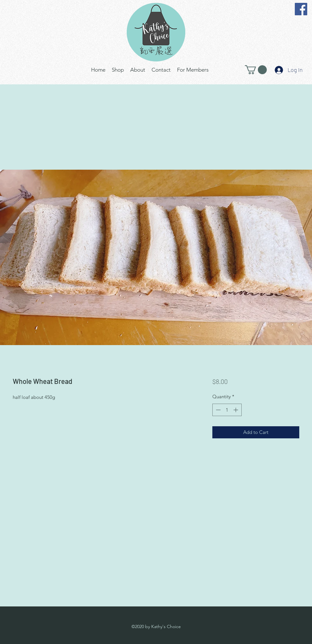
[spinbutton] (227, 410)
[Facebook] (301, 9)
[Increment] (236, 410)
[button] (256, 70)
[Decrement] (218, 410)
